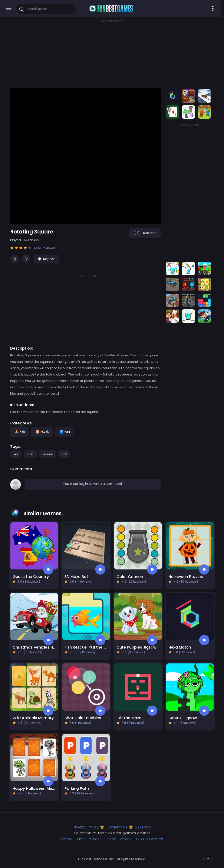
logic (30, 454)
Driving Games (118, 839)
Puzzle (42, 432)
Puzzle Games (149, 839)
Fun (64, 432)
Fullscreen (145, 233)
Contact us (116, 827)
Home (67, 839)
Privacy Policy (86, 827)
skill (16, 454)
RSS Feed (143, 827)
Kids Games (88, 839)
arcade (48, 454)
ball (64, 454)
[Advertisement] (112, 53)
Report (46, 259)
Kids (19, 432)
